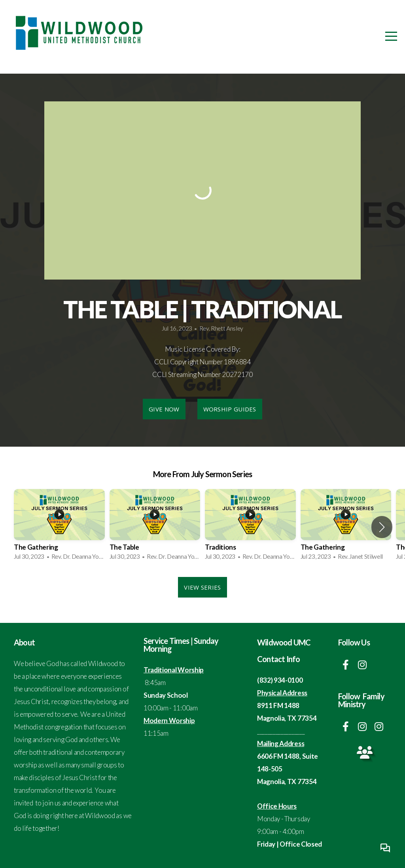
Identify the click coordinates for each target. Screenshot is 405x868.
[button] (382, 527)
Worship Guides (230, 409)
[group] (59, 527)
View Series (202, 587)
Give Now (164, 409)
